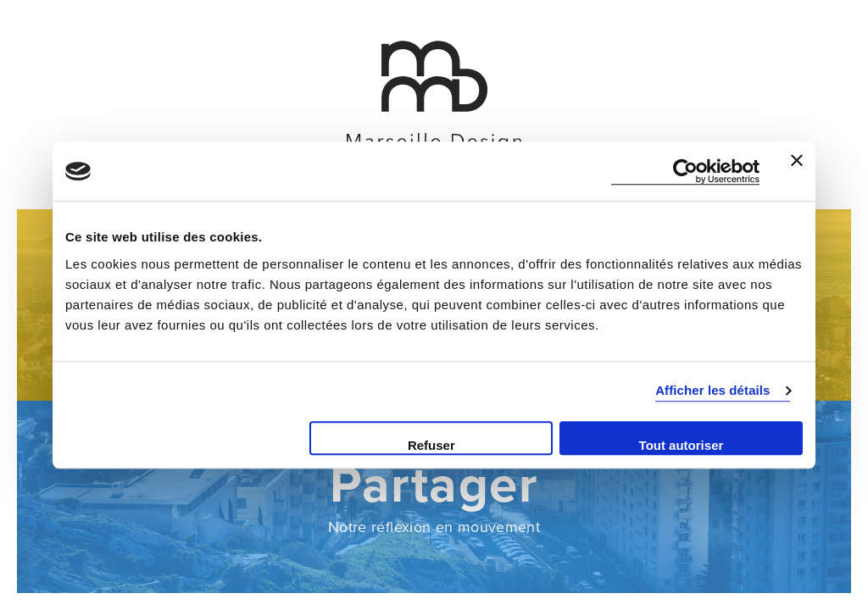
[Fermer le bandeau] (797, 171)
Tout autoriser (682, 445)
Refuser (431, 445)
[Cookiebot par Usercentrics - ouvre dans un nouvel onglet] (685, 172)
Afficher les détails (712, 390)
